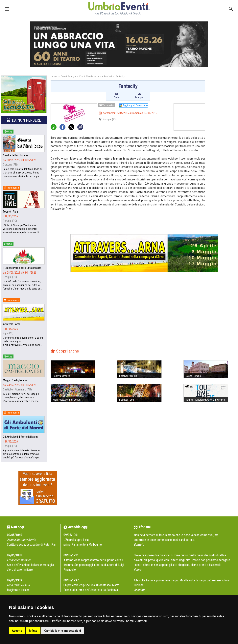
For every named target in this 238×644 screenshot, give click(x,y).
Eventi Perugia (68, 76)
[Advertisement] (223, 91)
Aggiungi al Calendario (133, 105)
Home (54, 76)
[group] (119, 44)
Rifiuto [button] (33, 631)
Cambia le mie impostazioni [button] (63, 631)
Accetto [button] (17, 631)
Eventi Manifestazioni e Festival (96, 76)
